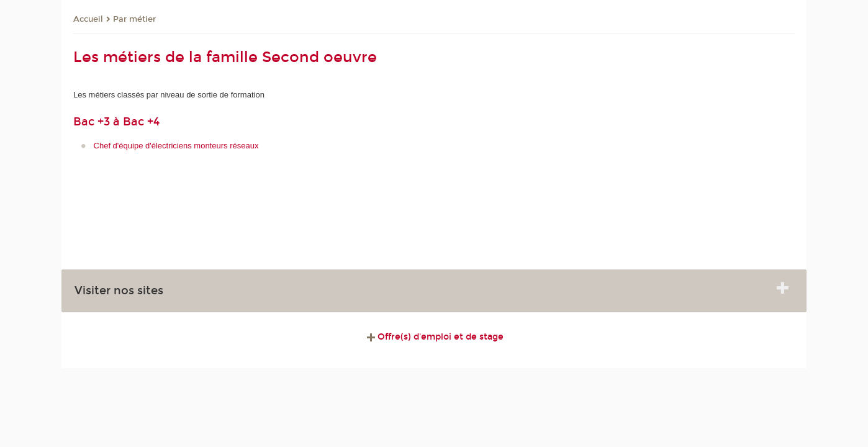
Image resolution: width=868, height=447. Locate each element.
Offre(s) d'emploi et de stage (434, 337)
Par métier (134, 19)
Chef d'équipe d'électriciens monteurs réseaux (176, 146)
